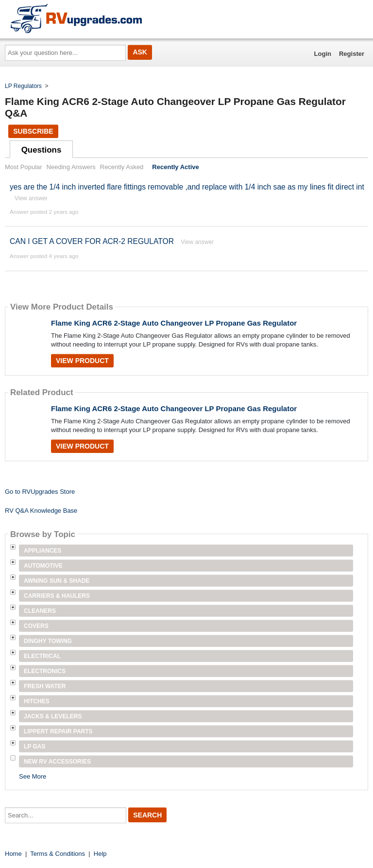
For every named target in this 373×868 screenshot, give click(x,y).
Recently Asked (122, 167)
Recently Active (175, 167)
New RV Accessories (57, 762)
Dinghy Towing (48, 641)
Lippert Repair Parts (58, 731)
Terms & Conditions (58, 854)
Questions (42, 150)
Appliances (42, 551)
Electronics (45, 671)
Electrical (42, 656)
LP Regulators (23, 86)
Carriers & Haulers (57, 596)
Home (13, 854)
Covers (36, 626)
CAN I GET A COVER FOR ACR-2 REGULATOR (92, 241)
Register (352, 54)
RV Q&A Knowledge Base (41, 511)
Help (100, 854)
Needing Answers (71, 167)
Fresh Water (45, 686)
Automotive (43, 566)
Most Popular (24, 167)
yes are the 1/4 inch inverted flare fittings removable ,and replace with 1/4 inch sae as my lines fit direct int (187, 187)
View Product (82, 361)
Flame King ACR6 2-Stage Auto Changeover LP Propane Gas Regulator (174, 323)
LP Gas (34, 746)
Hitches (37, 701)
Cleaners (40, 611)
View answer (31, 198)
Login (323, 54)
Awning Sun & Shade (57, 581)
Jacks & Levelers (53, 716)
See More (33, 776)
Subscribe (33, 131)
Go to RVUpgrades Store (40, 492)
